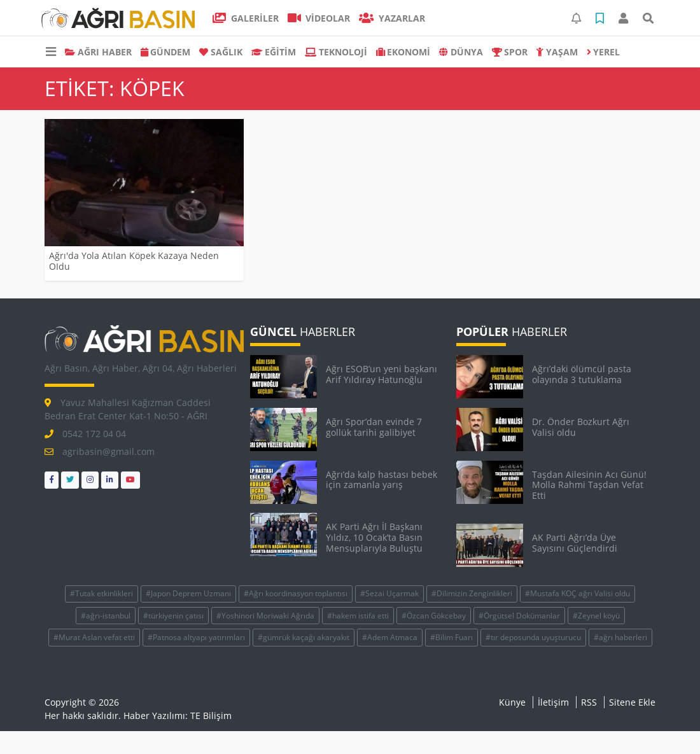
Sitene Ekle (632, 702)
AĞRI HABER (98, 52)
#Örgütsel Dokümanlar (519, 616)
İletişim (553, 702)
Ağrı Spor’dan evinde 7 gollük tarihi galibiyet (374, 427)
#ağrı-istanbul (106, 616)
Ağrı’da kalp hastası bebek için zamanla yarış (381, 480)
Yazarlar (392, 18)
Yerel (604, 52)
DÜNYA (461, 52)
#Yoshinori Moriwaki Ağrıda (265, 616)
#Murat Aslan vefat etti (94, 637)
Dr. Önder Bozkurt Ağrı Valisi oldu (581, 427)
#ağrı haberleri (620, 637)
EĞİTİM (274, 52)
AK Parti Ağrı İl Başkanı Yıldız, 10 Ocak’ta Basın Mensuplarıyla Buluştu (374, 537)
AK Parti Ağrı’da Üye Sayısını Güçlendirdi (575, 543)
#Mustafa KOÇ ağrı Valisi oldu (577, 593)
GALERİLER (246, 18)
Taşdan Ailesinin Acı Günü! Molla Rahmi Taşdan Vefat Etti (589, 485)
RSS (589, 702)
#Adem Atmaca (390, 637)
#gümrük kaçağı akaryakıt (304, 637)
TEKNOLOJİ (336, 52)
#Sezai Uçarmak (389, 593)
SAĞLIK (221, 52)
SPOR (510, 52)
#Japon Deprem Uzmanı (188, 593)
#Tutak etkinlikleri (101, 593)
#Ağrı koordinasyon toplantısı (296, 593)
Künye (512, 702)
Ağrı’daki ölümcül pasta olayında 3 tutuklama (582, 374)
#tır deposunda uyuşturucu (533, 637)
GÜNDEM (166, 52)
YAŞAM (557, 52)
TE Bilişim (211, 716)
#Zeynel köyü (596, 616)
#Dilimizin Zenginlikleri (472, 593)
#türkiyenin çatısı (173, 616)
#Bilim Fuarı (451, 637)
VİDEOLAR (319, 18)
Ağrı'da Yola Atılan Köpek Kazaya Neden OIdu (134, 261)
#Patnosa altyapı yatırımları (196, 637)
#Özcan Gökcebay (434, 616)
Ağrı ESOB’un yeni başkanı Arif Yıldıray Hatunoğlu (381, 374)
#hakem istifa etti (358, 616)
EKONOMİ (403, 52)
